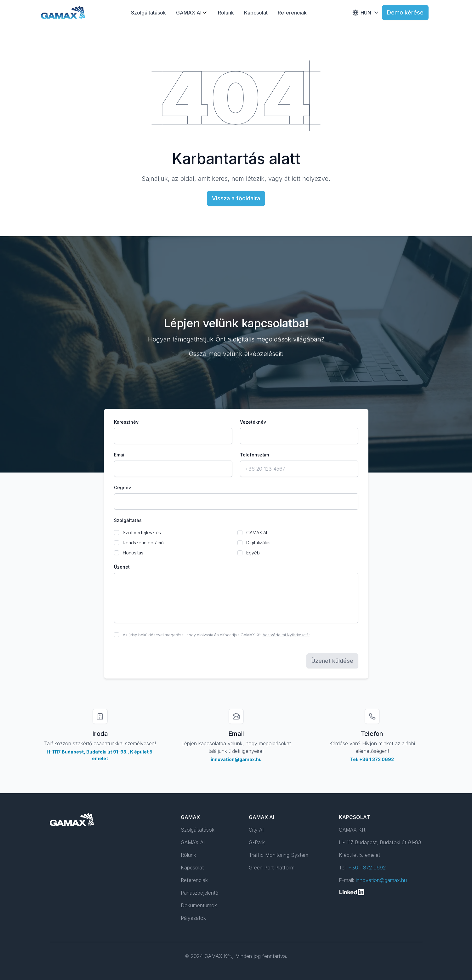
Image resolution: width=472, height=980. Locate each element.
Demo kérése (405, 12)
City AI (256, 830)
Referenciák (292, 13)
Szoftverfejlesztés (142, 533)
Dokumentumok (199, 905)
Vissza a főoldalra (236, 198)
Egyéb (253, 553)
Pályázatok (193, 918)
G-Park (257, 842)
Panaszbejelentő (199, 893)
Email (120, 455)
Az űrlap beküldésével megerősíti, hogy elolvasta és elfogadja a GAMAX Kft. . (217, 635)
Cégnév (122, 487)
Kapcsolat (256, 13)
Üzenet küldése (332, 661)
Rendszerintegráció (143, 543)
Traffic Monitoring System (279, 855)
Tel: (362, 868)
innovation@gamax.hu (236, 759)
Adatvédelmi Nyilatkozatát (286, 635)
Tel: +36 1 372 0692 (372, 759)
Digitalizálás (258, 543)
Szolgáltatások (148, 13)
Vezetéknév (253, 422)
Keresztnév (126, 422)
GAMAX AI (189, 13)
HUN (366, 13)
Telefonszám (254, 455)
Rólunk (226, 13)
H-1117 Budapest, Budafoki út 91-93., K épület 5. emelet (100, 755)
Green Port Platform (272, 868)
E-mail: (373, 880)
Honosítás (133, 553)
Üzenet (122, 567)
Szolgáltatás (128, 520)
